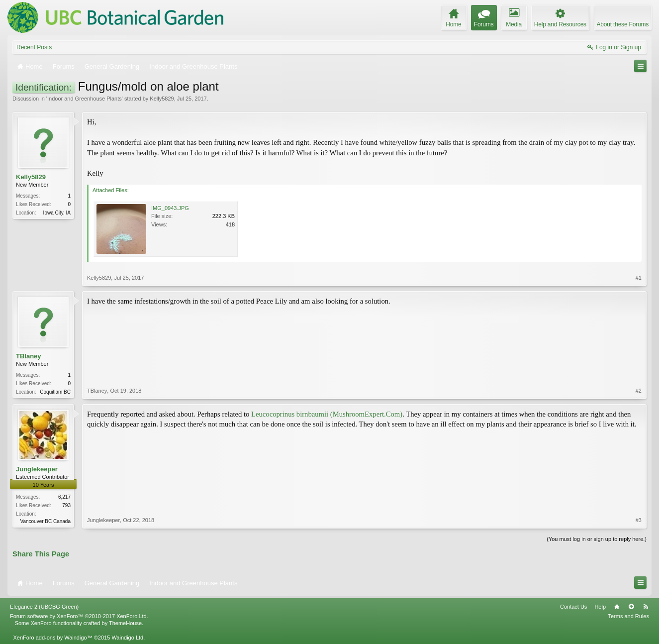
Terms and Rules (628, 616)
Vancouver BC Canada (45, 521)
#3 (639, 520)
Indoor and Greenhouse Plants (85, 99)
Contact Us (573, 607)
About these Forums (623, 24)
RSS (646, 607)
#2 (639, 391)
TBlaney (29, 356)
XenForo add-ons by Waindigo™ (52, 638)
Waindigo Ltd (127, 638)
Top (631, 607)
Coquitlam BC (55, 392)
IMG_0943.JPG (170, 208)
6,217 (64, 497)
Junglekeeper (37, 469)
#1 (639, 278)
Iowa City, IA (57, 213)
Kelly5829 (162, 99)
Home (617, 607)
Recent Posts (34, 47)
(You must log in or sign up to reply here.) (597, 539)
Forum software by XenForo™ (79, 616)
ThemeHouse (125, 623)
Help (600, 607)
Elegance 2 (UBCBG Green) (44, 607)
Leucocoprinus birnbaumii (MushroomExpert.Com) (327, 414)
